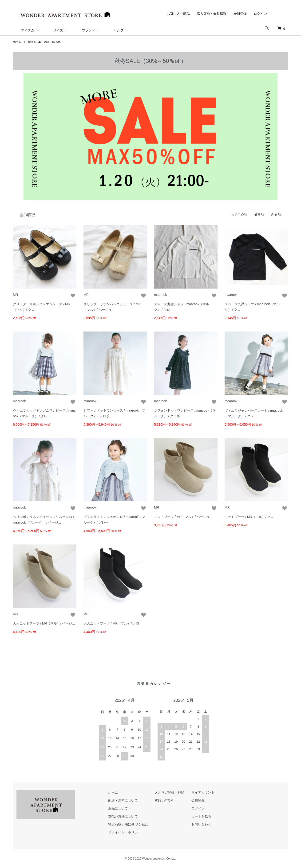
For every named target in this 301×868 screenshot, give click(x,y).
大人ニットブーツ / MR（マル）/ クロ (111, 623)
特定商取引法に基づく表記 (128, 824)
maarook (160, 295)
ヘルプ (119, 30)
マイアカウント (203, 792)
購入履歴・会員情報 (212, 14)
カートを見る (201, 816)
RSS (158, 800)
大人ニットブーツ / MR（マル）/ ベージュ (44, 623)
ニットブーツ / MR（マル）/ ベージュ (182, 517)
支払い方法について (123, 816)
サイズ (58, 30)
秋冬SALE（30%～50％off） (46, 42)
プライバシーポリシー (125, 832)
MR (16, 295)
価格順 (259, 214)
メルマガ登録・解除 (170, 792)
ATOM (169, 800)
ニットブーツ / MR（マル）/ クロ (249, 517)
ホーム (17, 42)
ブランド (88, 30)
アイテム (28, 30)
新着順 (276, 214)
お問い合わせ (201, 824)
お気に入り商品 (178, 14)
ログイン (260, 14)
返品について (118, 808)
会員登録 (240, 14)
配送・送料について (123, 800)
